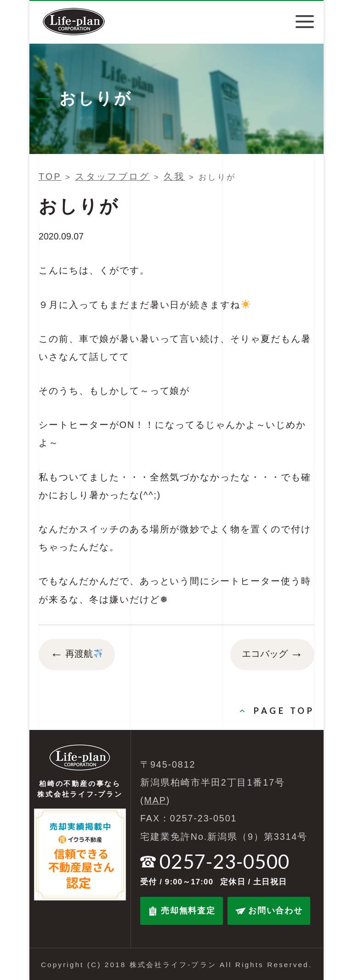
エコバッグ (272, 655)
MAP (155, 800)
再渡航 (76, 655)
